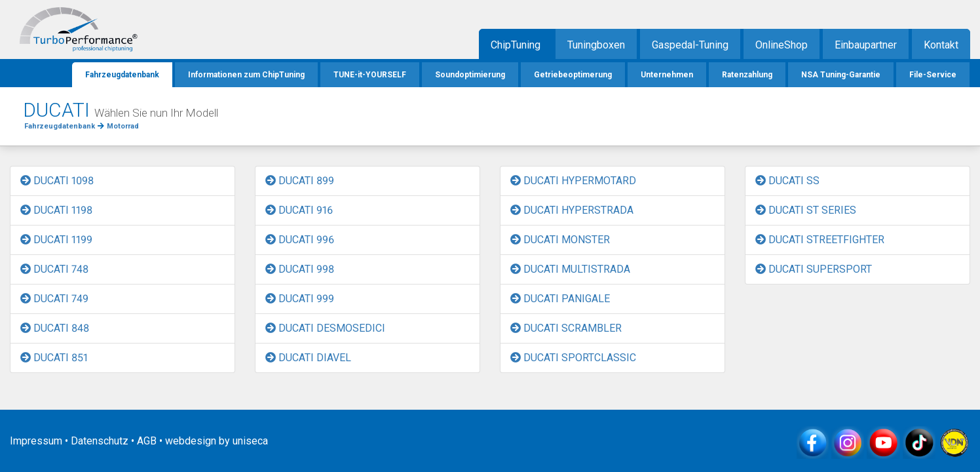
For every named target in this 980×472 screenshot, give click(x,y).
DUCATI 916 (299, 210)
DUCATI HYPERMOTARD (573, 181)
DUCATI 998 (300, 269)
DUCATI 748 (54, 269)
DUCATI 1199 (56, 240)
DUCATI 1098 (57, 181)
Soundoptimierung (470, 75)
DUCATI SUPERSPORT (814, 269)
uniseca (250, 441)
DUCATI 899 (300, 181)
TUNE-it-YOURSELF (370, 75)
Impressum (36, 441)
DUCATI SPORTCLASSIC (573, 358)
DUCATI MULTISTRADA (570, 269)
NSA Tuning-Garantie (841, 75)
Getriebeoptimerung (573, 75)
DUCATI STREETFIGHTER (820, 240)
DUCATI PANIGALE (560, 299)
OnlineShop (782, 45)
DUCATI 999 (300, 299)
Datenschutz (100, 441)
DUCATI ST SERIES (806, 210)
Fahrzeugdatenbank (122, 75)
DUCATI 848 (55, 328)
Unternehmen (667, 75)
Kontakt (941, 45)
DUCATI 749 (54, 299)
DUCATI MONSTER (560, 240)
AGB (147, 441)
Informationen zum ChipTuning (246, 75)
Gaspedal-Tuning (690, 45)
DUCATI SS (787, 181)
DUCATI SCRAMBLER (566, 328)
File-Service (933, 75)
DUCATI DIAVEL (308, 358)
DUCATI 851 (54, 358)
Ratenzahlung (747, 75)
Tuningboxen (596, 45)
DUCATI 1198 (56, 210)
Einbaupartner (866, 45)
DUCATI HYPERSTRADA (572, 210)
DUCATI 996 (300, 240)
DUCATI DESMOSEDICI (325, 328)
